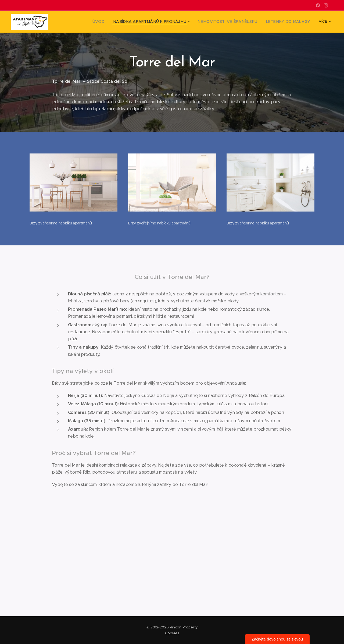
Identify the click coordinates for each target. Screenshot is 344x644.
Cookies (172, 633)
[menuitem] (116, 22)
